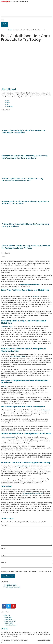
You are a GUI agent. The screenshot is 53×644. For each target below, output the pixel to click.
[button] (26, 17)
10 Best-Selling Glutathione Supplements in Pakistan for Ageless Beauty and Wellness (26, 247)
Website (3, 563)
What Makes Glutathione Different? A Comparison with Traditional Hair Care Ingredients (25, 157)
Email (3, 556)
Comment (5, 525)
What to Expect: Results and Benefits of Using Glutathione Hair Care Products (22, 180)
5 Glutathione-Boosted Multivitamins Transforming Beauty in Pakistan (25, 225)
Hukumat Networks (9, 642)
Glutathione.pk (33, 640)
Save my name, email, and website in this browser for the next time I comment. (26, 572)
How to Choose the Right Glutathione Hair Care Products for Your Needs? (23, 132)
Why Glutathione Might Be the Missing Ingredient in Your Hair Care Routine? (25, 202)
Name (3, 548)
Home (10, 30)
